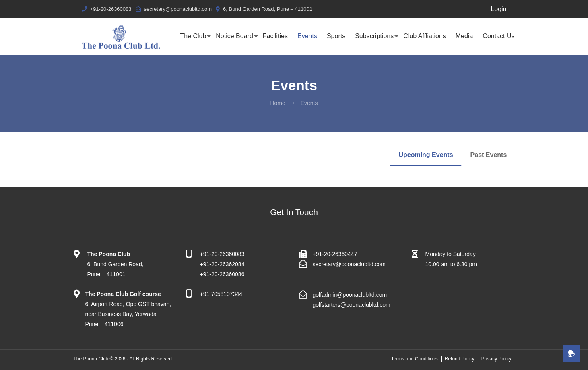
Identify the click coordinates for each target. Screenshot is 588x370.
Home (277, 103)
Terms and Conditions (415, 359)
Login (498, 9)
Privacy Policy (496, 359)
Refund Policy (460, 359)
